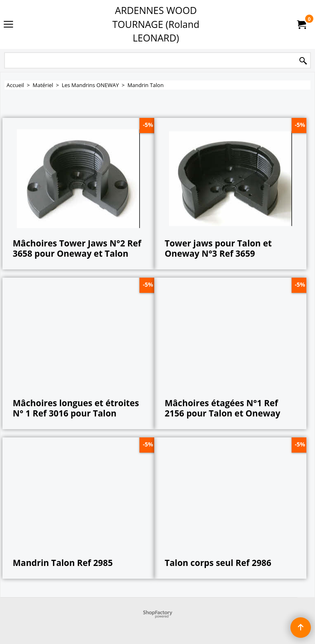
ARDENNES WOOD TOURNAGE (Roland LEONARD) (156, 24)
